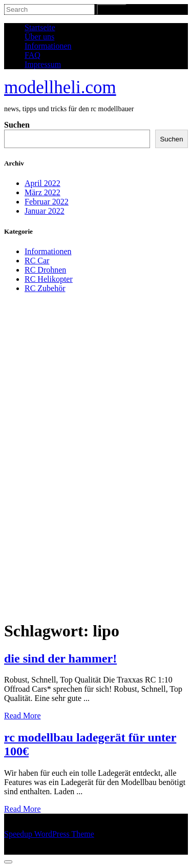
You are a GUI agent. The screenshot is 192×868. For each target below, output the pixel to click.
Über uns (39, 37)
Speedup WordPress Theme (49, 834)
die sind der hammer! (60, 658)
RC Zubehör (45, 288)
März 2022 (42, 192)
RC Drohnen (45, 270)
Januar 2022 (45, 211)
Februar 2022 (47, 202)
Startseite (40, 27)
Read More (23, 716)
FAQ (33, 55)
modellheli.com (60, 87)
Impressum (43, 64)
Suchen (17, 125)
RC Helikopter (49, 279)
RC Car (37, 261)
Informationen (48, 46)
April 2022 (42, 183)
